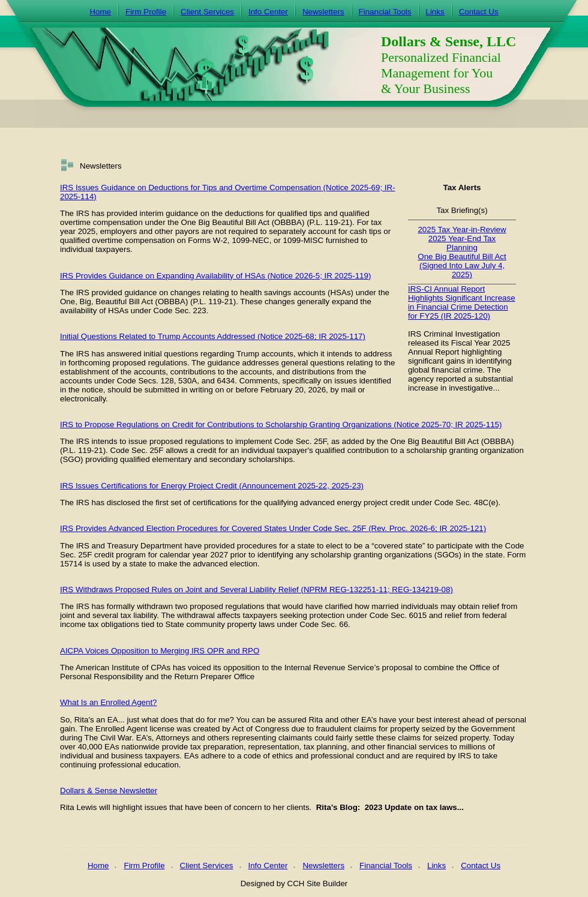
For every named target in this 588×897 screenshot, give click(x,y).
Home (100, 12)
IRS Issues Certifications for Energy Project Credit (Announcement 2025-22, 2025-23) (212, 486)
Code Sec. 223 (180, 310)
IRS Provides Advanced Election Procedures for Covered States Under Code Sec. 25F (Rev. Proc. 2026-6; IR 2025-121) (273, 528)
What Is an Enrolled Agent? (109, 702)
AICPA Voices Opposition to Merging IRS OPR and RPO (160, 651)
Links (435, 12)
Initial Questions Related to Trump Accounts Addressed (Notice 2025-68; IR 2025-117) (213, 336)
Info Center (268, 12)
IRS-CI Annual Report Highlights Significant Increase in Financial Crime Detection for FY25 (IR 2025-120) (462, 302)
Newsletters (323, 12)
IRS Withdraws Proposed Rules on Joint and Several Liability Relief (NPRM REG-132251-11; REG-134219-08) (256, 589)
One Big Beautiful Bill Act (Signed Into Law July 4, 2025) (462, 265)
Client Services (207, 12)
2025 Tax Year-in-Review (462, 229)
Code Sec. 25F (300, 441)
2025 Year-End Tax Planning (462, 243)
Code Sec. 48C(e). (467, 502)
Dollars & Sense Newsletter (109, 790)
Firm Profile (146, 12)
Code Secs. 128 (145, 381)
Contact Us (479, 12)
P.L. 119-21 (82, 450)
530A (187, 381)
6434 (226, 381)
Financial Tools (385, 12)
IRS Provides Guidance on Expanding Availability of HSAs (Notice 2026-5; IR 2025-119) (215, 276)
